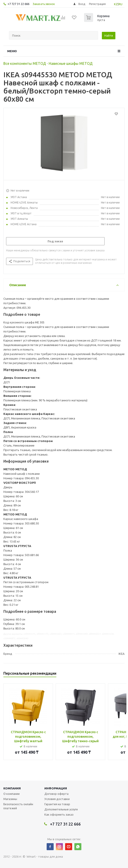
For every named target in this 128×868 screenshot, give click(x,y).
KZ (116, 4)
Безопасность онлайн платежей (18, 806)
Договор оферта (56, 794)
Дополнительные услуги (61, 809)
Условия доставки (57, 799)
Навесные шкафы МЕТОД (71, 63)
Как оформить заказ (59, 814)
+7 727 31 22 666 (18, 4)
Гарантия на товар (57, 804)
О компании (11, 794)
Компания (12, 788)
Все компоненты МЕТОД (25, 63)
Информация (56, 788)
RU (120, 4)
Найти (109, 35)
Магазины (10, 799)
